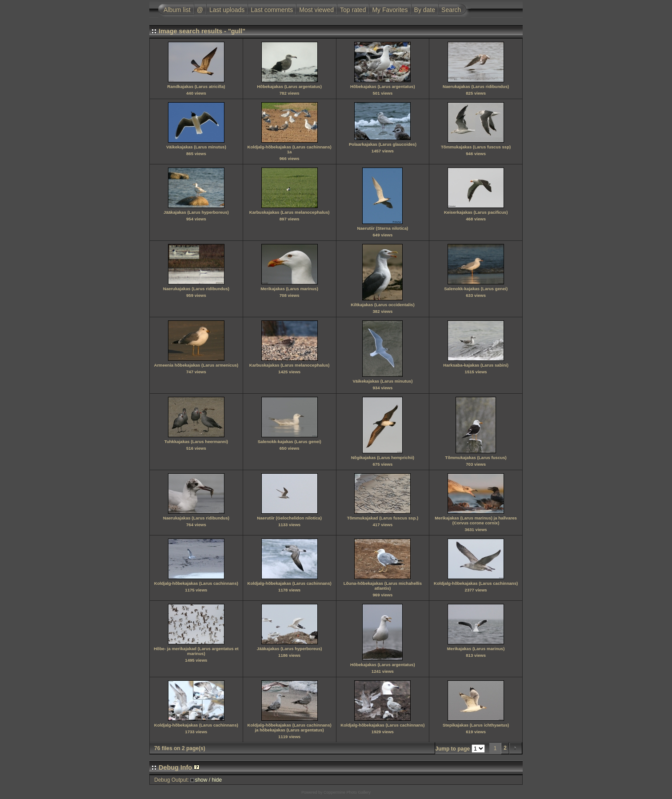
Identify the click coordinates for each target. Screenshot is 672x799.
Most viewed (316, 10)
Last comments (272, 10)
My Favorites (390, 10)
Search (451, 10)
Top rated (353, 10)
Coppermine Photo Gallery (347, 792)
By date (425, 10)
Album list (177, 10)
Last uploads (227, 10)
